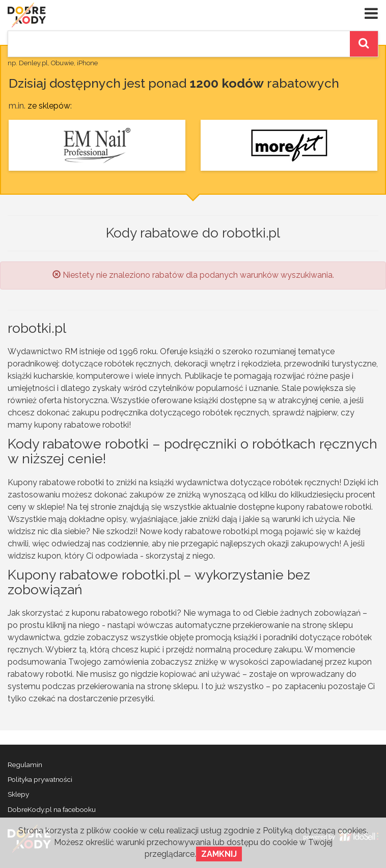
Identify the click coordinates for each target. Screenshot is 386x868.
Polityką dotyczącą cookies (315, 831)
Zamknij (219, 854)
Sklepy (18, 794)
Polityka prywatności (40, 779)
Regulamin (25, 765)
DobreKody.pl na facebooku (52, 809)
